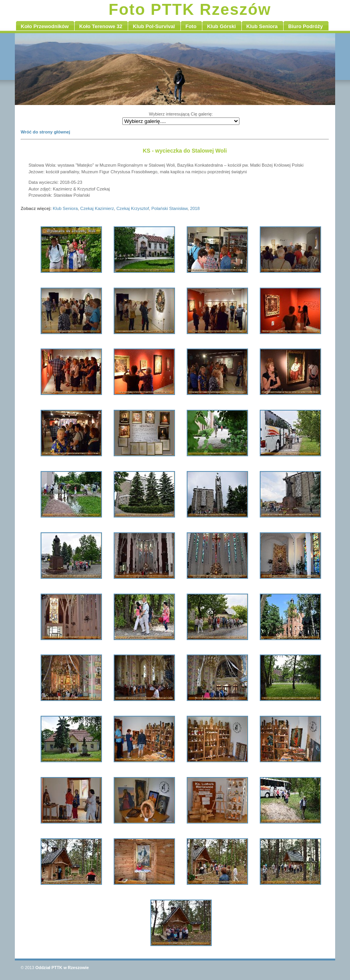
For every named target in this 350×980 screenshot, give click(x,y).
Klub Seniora (65, 208)
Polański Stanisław (170, 208)
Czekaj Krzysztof (133, 208)
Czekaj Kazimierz (97, 208)
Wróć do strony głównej (46, 132)
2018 (195, 208)
